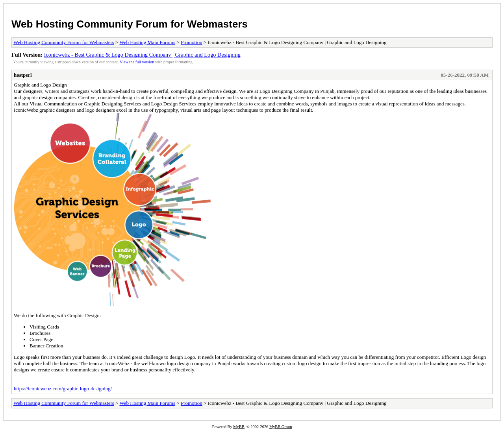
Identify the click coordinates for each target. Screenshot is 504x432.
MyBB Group (281, 427)
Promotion (192, 42)
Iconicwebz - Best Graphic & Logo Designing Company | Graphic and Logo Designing (142, 55)
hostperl (23, 75)
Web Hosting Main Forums (147, 42)
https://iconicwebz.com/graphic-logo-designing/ (63, 389)
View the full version (137, 62)
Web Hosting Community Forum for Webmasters (130, 24)
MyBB (239, 427)
